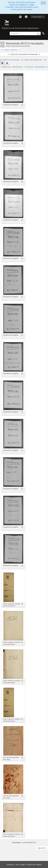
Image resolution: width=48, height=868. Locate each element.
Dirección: (30, 67)
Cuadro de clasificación (32, 60)
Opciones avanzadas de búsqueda (24, 54)
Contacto (10, 864)
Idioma (20, 17)
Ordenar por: (6, 67)
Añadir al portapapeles (22, 105)
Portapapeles (43, 33)
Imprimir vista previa (10, 60)
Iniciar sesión (37, 17)
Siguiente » (42, 848)
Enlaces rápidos (26, 17)
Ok (43, 3)
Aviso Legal (20, 864)
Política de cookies (34, 864)
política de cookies (25, 9)
